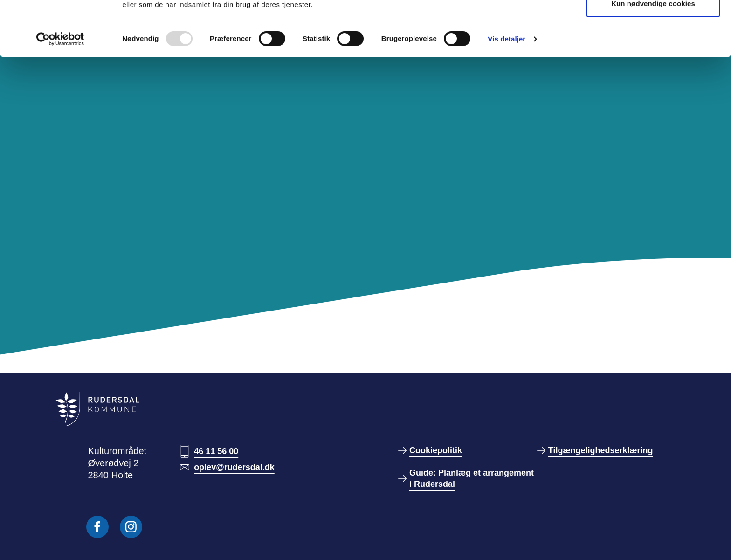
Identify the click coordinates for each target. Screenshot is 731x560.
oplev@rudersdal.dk (234, 467)
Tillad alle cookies (653, 24)
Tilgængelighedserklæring (601, 450)
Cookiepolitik (436, 450)
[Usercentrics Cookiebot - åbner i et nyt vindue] (60, 91)
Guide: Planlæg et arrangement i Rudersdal (472, 478)
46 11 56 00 (216, 451)
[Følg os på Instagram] (131, 527)
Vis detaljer (507, 91)
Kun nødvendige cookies (653, 55)
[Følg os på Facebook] (97, 527)
